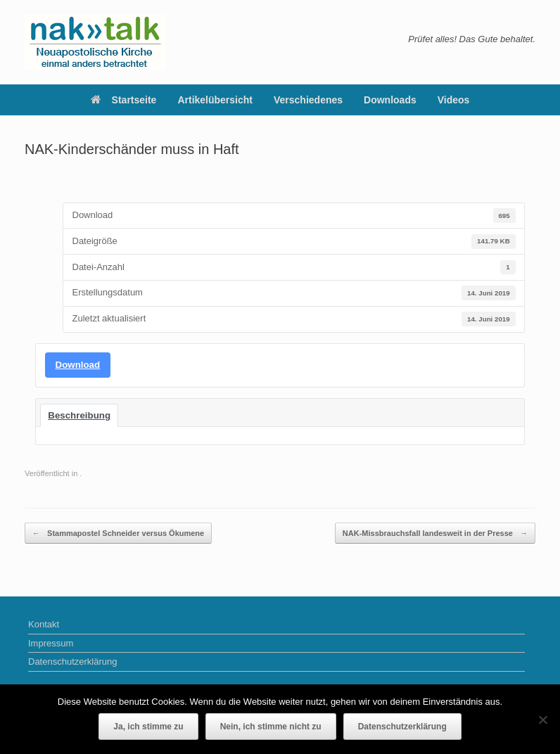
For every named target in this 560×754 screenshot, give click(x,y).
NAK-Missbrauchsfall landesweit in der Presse (435, 533)
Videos (454, 100)
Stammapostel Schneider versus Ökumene (118, 533)
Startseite (124, 100)
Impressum (51, 643)
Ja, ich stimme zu (148, 727)
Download (78, 365)
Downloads (390, 100)
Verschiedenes (308, 100)
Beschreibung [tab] (79, 415)
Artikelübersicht (215, 100)
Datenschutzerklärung (72, 662)
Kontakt (44, 624)
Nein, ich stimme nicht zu (271, 727)
